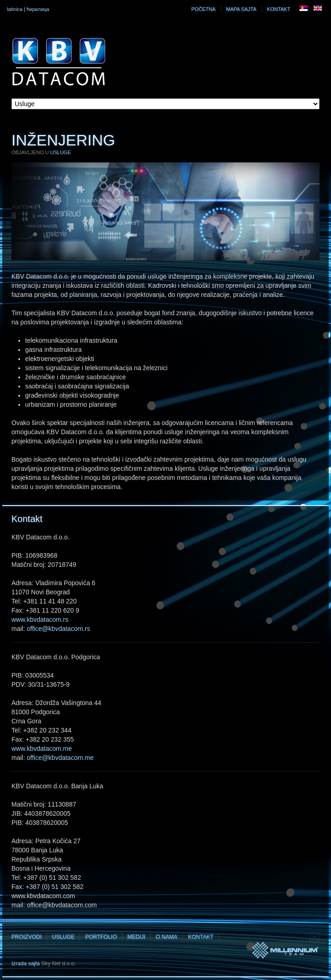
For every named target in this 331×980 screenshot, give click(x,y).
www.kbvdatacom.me (42, 748)
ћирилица (38, 9)
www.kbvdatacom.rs (40, 619)
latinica (15, 9)
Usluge (61, 152)
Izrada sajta (26, 964)
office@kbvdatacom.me (60, 758)
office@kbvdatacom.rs (58, 629)
